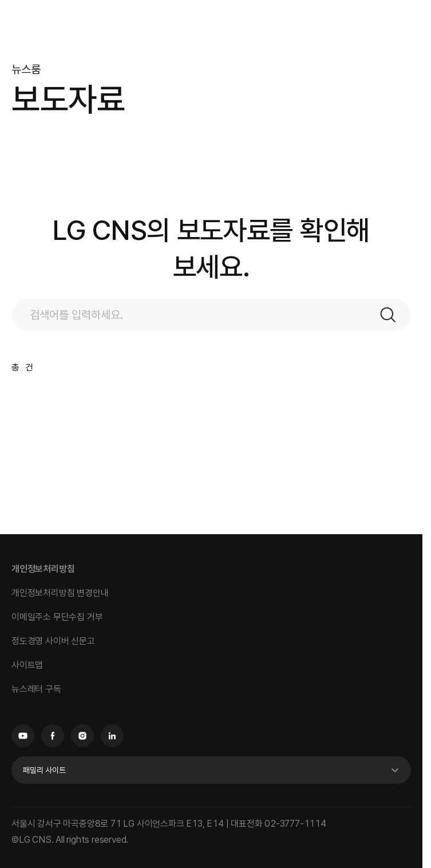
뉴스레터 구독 (36, 689)
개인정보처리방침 (43, 569)
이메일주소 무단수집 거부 (57, 617)
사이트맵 (27, 665)
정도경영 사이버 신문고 (53, 641)
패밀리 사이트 (44, 770)
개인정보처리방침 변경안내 (60, 593)
